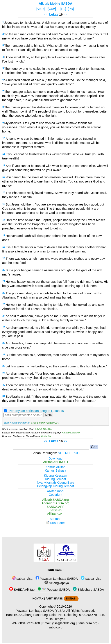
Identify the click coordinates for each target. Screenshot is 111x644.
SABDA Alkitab (22, 590)
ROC (76, 453)
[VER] (41, 9)
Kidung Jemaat (55, 479)
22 (4, 293)
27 (4, 354)
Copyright (55, 495)
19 (4, 258)
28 (4, 366)
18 (4, 247)
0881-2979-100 (29, 623)
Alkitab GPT (56, 514)
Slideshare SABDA (88, 590)
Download (55, 458)
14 (4, 192)
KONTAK (38, 599)
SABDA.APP (55, 507)
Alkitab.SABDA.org (56, 500)
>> (65, 14)
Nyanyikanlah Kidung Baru (55, 483)
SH (60, 453)
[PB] (71, 9)
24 (4, 316)
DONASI (71, 599)
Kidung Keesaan (55, 476)
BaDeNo (46, 436)
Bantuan (55, 519)
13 (4, 177)
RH (67, 453)
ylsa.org (92, 623)
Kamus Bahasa (55, 470)
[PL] (63, 9)
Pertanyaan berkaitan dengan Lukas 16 (36, 411)
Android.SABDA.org (55, 503)
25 (4, 327)
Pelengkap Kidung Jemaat (55, 486)
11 (4, 154)
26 (4, 343)
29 (4, 373)
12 (4, 165)
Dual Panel (55, 523)
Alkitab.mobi (55, 491)
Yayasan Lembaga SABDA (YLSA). (41, 611)
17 (4, 235)
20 (4, 270)
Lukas (54, 14)
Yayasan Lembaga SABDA (57, 579)
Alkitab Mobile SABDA (56, 4)
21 (4, 281)
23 (4, 304)
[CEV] (52, 9)
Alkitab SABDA (43, 429)
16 (4, 220)
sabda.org (55, 627)
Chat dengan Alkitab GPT (45, 423)
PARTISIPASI (54, 599)
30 (4, 385)
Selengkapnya (57, 583)
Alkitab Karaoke (71, 433)
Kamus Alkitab (55, 467)
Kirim (48, 415)
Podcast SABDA (54, 590)
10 (4, 138)
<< (46, 14)
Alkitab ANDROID (56, 462)
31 (4, 396)
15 (4, 204)
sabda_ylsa (22, 579)
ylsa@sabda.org (63, 623)
